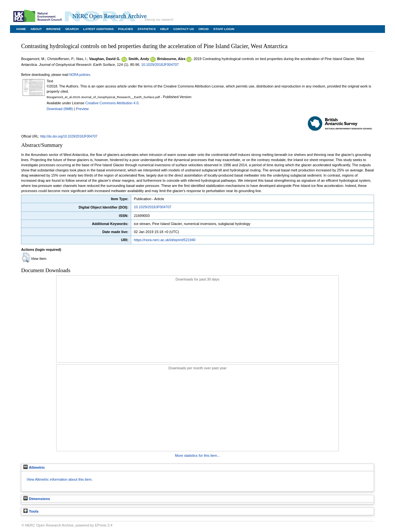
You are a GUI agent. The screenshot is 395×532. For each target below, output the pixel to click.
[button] (26, 258)
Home (21, 29)
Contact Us (183, 29)
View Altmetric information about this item (59, 479)
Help (164, 29)
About (36, 29)
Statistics (147, 29)
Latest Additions (98, 29)
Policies (126, 29)
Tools (31, 511)
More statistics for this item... (197, 455)
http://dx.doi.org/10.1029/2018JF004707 (69, 136)
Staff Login (224, 29)
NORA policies (79, 75)
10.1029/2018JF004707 (160, 65)
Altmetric (34, 467)
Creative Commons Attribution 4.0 (112, 103)
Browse (53, 29)
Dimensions (36, 499)
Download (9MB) (60, 109)
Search (72, 29)
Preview (82, 109)
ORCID (203, 29)
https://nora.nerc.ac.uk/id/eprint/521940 (165, 240)
